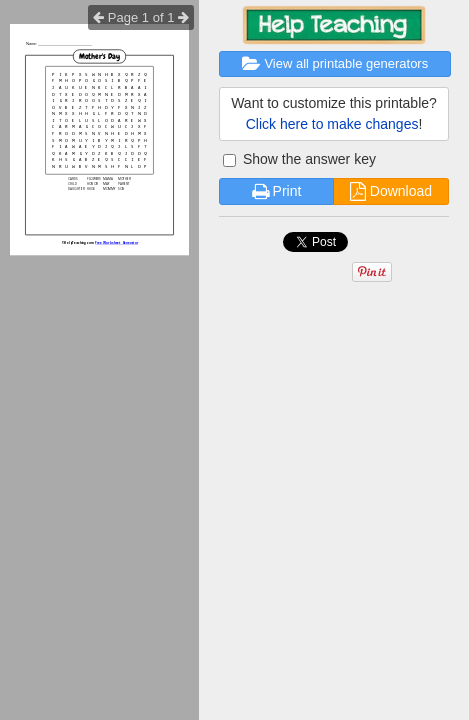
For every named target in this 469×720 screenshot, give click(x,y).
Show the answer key (299, 159)
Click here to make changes (332, 124)
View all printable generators (335, 63)
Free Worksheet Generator (116, 243)
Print (277, 191)
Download (391, 191)
